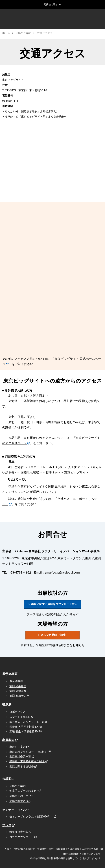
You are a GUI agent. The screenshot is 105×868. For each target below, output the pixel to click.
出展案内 (8, 740)
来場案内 (8, 779)
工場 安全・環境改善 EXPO (26, 732)
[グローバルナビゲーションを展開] (52, 5)
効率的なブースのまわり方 (26, 791)
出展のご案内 (17, 747)
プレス (7, 825)
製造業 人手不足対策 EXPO (26, 727)
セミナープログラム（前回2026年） (31, 817)
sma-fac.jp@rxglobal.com (62, 572)
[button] (53, 604)
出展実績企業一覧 (20, 757)
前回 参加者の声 (19, 696)
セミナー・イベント (16, 810)
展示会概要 (10, 674)
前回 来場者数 (18, 691)
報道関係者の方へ (20, 832)
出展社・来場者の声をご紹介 (27, 761)
